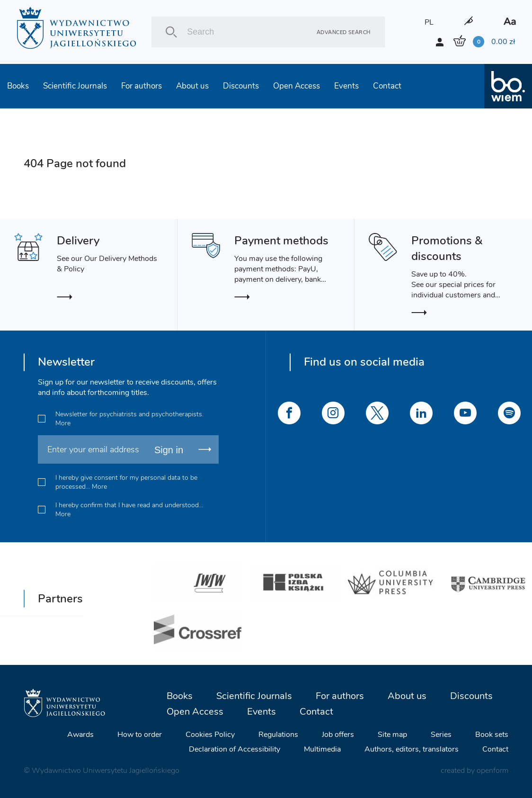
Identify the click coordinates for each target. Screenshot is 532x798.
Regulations (278, 735)
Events (346, 86)
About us (192, 86)
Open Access (297, 86)
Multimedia (322, 749)
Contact (387, 86)
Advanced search (344, 32)
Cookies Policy (210, 735)
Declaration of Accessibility (235, 749)
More (63, 423)
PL (429, 22)
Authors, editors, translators (412, 749)
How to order (140, 735)
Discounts (241, 86)
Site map (392, 735)
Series (441, 735)
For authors (142, 86)
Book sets (492, 735)
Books (18, 86)
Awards (80, 735)
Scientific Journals (75, 86)
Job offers (338, 735)
